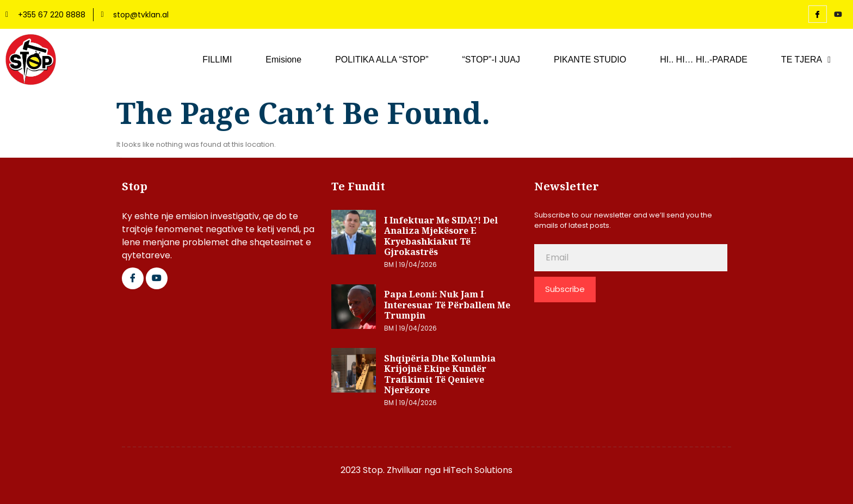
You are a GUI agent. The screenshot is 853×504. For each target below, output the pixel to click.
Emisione (283, 60)
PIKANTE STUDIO (590, 60)
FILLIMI (217, 60)
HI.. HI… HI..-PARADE (704, 60)
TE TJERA (806, 60)
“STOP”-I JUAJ (491, 60)
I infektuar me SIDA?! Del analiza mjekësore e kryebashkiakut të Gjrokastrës (441, 236)
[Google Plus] (157, 278)
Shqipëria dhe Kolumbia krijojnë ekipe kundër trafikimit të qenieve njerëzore (440, 374)
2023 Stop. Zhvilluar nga (392, 470)
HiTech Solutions (478, 470)
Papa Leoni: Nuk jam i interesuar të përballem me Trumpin (447, 305)
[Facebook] (818, 14)
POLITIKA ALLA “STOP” (382, 60)
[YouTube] (838, 15)
